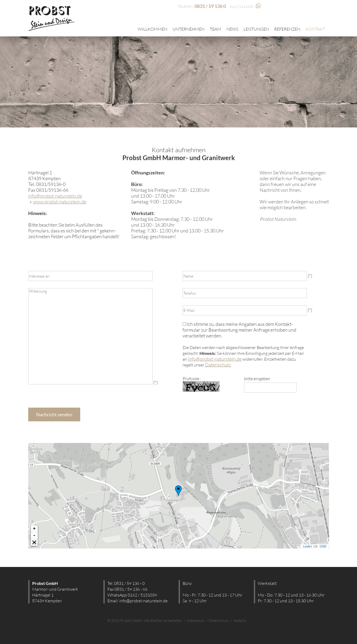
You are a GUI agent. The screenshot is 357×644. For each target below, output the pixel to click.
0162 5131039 (245, 7)
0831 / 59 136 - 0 (129, 583)
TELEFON (202, 7)
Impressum (196, 620)
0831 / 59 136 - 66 (131, 589)
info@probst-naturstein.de (55, 196)
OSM (323, 546)
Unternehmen (189, 29)
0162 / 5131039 (142, 595)
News (232, 29)
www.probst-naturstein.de (60, 202)
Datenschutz (218, 365)
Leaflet (307, 546)
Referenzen (287, 29)
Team (215, 29)
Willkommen (153, 29)
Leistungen (256, 29)
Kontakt (315, 29)
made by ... (242, 620)
